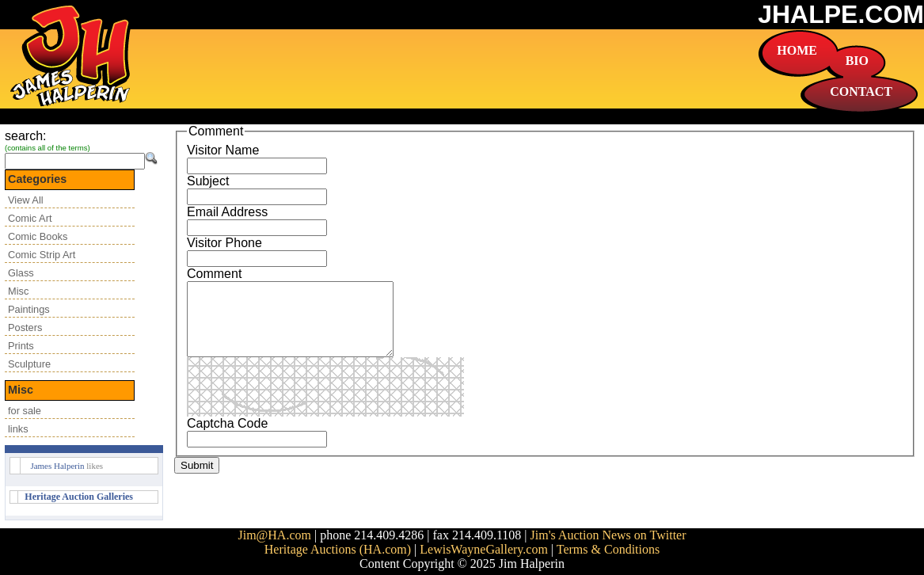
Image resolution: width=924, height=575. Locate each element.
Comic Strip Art (42, 255)
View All (26, 200)
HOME (797, 50)
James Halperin (57, 466)
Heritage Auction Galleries (79, 497)
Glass (21, 273)
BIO (857, 61)
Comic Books (38, 236)
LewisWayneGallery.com (484, 549)
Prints (21, 346)
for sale (25, 411)
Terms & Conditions (608, 549)
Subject (208, 181)
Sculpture (29, 364)
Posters (25, 327)
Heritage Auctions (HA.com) (338, 549)
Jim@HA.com (274, 535)
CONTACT (861, 91)
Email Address (227, 212)
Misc (18, 291)
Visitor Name (223, 150)
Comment (214, 274)
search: (25, 136)
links (18, 429)
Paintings (29, 309)
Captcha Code (227, 438)
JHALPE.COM (841, 14)
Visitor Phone (224, 243)
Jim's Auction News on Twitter (608, 535)
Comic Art (30, 218)
